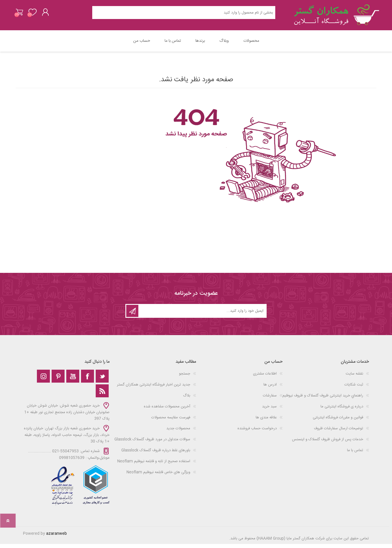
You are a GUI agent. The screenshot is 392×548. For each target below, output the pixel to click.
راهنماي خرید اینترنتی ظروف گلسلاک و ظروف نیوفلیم (323, 400)
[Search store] (184, 15)
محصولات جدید (178, 432)
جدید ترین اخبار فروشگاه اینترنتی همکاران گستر (154, 389)
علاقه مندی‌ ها (266, 422)
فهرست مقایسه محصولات (171, 422)
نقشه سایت (354, 378)
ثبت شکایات (354, 389)
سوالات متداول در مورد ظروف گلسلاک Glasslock (152, 443)
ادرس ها (270, 389)
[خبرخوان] (102, 395)
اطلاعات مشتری (265, 378)
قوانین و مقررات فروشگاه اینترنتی (338, 422)
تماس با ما (355, 454)
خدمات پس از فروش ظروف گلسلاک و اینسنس (328, 443)
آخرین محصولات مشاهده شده (167, 411)
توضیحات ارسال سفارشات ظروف (339, 432)
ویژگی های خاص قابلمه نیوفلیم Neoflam (158, 476)
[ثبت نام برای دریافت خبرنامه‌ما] (202, 315)
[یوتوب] (73, 380)
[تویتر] (102, 380)
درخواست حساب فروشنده (257, 432)
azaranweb (56, 538)
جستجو (185, 378)
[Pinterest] (58, 380)
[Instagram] (43, 380)
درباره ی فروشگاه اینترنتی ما (342, 411)
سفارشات (270, 400)
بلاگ (187, 400)
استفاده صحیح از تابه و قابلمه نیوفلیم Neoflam (154, 465)
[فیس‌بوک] (87, 380)
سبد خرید (22, 14)
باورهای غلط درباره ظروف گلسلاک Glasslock (156, 454)
